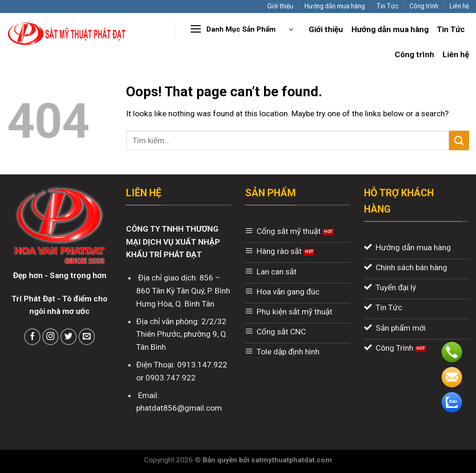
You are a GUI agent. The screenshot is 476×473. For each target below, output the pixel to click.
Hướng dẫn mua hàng (335, 6)
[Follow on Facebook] (33, 337)
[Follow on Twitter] (69, 337)
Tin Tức (387, 6)
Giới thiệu (280, 6)
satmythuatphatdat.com (291, 460)
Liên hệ (459, 6)
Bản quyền (221, 460)
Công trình (424, 6)
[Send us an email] (87, 337)
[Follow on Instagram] (51, 337)
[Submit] (459, 140)
